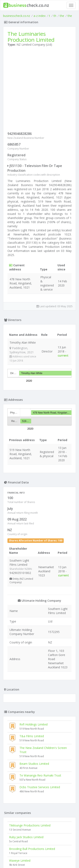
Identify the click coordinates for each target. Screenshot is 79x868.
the (62, 16)
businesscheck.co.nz (17, 16)
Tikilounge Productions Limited (30, 825)
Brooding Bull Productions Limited (32, 849)
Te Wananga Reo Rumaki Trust (40, 775)
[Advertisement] (39, 90)
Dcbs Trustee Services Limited (40, 787)
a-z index (39, 16)
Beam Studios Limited (34, 764)
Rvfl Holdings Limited (34, 724)
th (55, 16)
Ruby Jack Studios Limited (26, 837)
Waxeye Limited (20, 860)
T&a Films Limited (32, 736)
